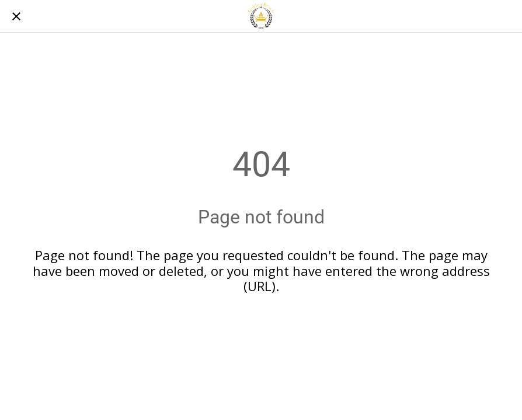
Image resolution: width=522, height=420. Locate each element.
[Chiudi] (16, 16)
